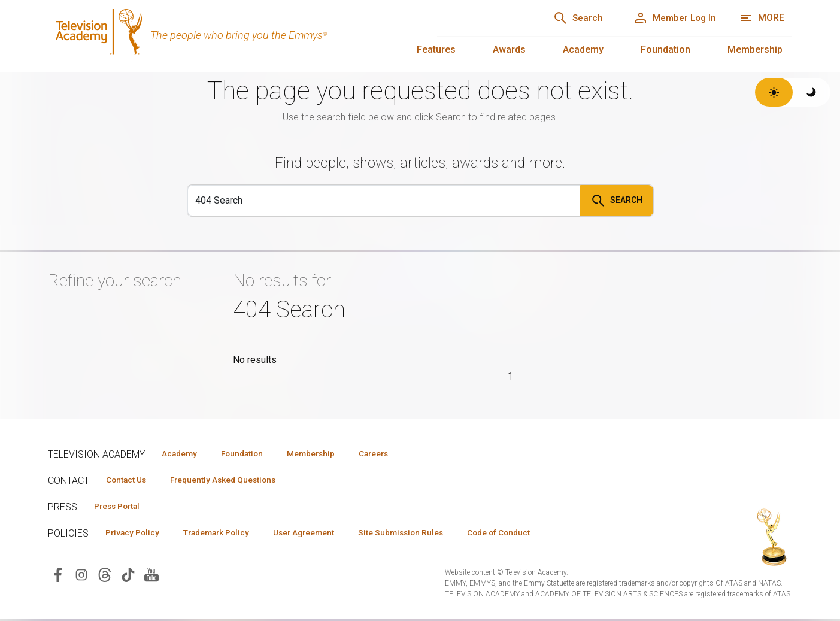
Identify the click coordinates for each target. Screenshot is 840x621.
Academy (583, 49)
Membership (755, 49)
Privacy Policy (136, 534)
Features (436, 49)
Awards (509, 49)
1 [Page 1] (511, 376)
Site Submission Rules (426, 534)
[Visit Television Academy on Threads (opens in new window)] (105, 576)
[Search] (565, 18)
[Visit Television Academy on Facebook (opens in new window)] (58, 576)
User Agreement (322, 534)
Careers (396, 453)
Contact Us (129, 480)
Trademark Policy (227, 534)
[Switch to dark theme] (812, 92)
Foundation (665, 49)
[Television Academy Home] (231, 36)
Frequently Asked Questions (233, 480)
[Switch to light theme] (774, 92)
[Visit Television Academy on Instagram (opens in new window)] (81, 576)
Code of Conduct (531, 534)
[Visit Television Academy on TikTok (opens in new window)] (128, 576)
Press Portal (121, 507)
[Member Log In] (670, 18)
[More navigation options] (762, 18)
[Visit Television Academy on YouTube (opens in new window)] (151, 576)
